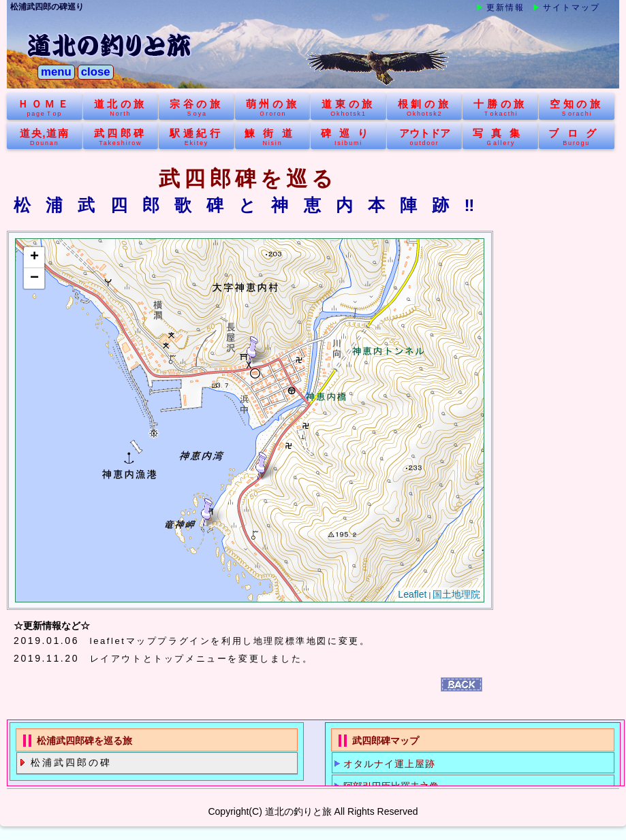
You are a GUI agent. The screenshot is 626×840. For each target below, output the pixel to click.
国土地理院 (456, 595)
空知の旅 (577, 108)
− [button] (34, 278)
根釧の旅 (425, 108)
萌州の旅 (273, 108)
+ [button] (34, 257)
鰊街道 (273, 137)
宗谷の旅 (197, 108)
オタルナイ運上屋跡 (389, 764)
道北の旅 (121, 108)
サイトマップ (572, 7)
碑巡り (348, 137)
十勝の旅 (500, 108)
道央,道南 (45, 137)
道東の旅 (348, 108)
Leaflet (412, 595)
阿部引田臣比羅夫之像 (391, 786)
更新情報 (505, 7)
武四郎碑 (121, 137)
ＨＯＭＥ (45, 108)
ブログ (577, 137)
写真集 (500, 137)
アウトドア (425, 137)
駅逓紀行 (197, 137)
